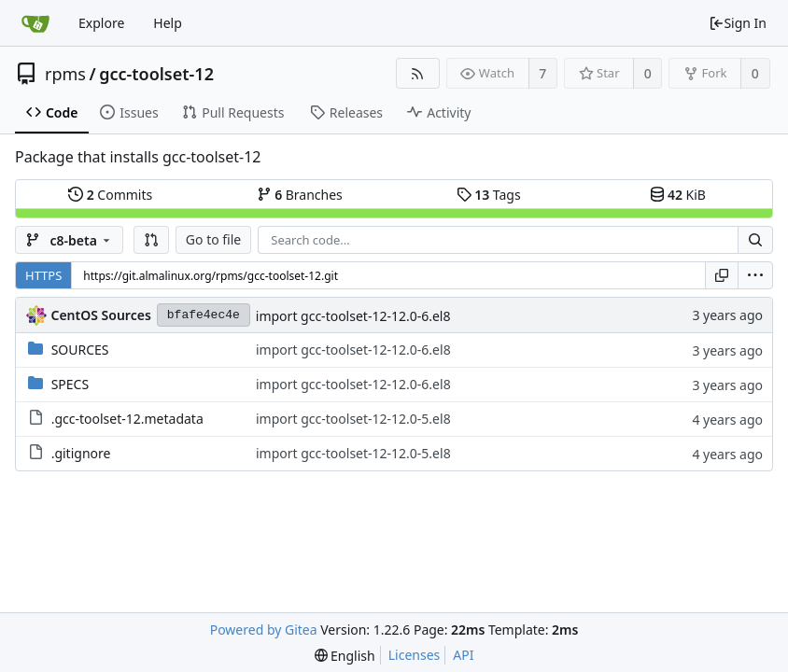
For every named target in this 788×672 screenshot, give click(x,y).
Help (168, 23)
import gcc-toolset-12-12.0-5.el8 (353, 419)
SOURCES (80, 350)
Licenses (415, 655)
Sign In (738, 23)
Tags (489, 195)
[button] (151, 240)
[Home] (35, 23)
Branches (300, 195)
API (463, 655)
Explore (101, 23)
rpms (65, 74)
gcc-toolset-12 (156, 74)
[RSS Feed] (418, 73)
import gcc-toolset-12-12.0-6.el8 (353, 316)
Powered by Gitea (264, 630)
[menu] (755, 275)
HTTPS (43, 275)
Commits (110, 195)
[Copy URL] (722, 275)
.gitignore (81, 453)
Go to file (213, 239)
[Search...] (755, 240)
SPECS (70, 384)
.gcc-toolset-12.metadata (127, 419)
